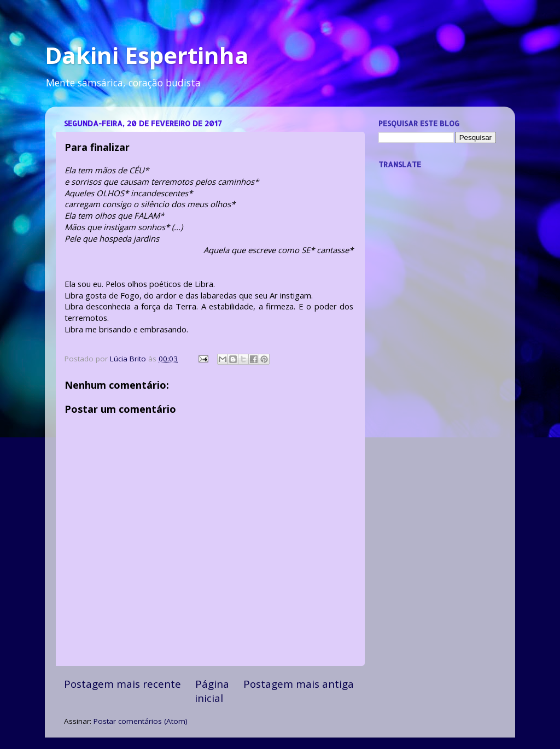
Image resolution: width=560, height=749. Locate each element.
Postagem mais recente (122, 684)
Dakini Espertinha (147, 55)
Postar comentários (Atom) (141, 721)
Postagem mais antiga (299, 684)
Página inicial (212, 691)
